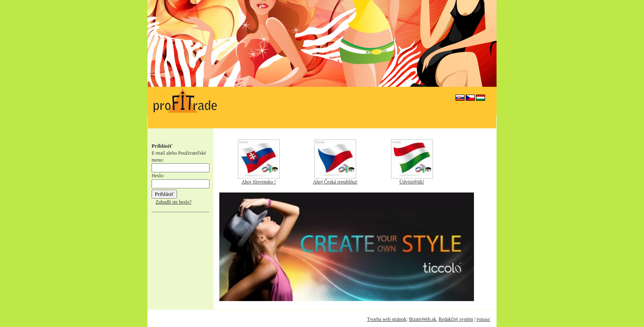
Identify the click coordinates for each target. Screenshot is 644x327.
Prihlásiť (484, 319)
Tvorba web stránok (386, 319)
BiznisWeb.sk (423, 319)
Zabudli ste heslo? (174, 202)
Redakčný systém (456, 319)
